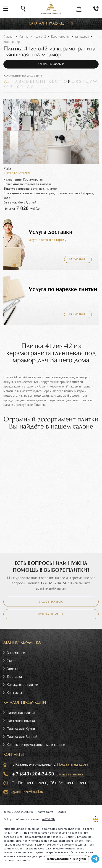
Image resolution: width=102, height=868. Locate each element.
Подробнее (78, 259)
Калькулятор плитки (22, 684)
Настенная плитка (21, 721)
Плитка (24, 37)
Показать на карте (73, 765)
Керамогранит (60, 37)
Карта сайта (45, 812)
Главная (9, 37)
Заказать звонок (70, 774)
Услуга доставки (51, 232)
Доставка (14, 676)
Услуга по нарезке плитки (63, 289)
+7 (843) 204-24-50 (56, 583)
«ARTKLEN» (48, 819)
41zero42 (40, 37)
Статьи (12, 661)
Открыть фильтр (51, 64)
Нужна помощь (51, 614)
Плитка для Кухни (21, 728)
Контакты (14, 692)
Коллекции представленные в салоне (36, 744)
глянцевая (82, 37)
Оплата (12, 669)
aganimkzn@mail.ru (51, 588)
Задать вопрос (51, 602)
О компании (16, 653)
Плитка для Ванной (22, 736)
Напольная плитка (21, 713)
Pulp (7, 169)
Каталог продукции (49, 23)
